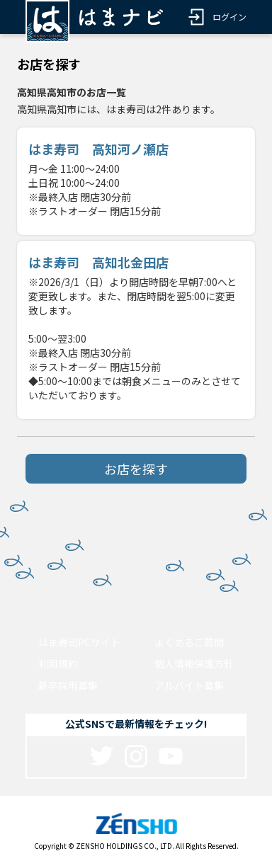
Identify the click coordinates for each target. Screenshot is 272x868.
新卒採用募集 (68, 685)
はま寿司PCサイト (79, 642)
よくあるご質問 (189, 642)
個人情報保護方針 (194, 663)
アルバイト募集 (189, 685)
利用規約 (58, 663)
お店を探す (136, 469)
